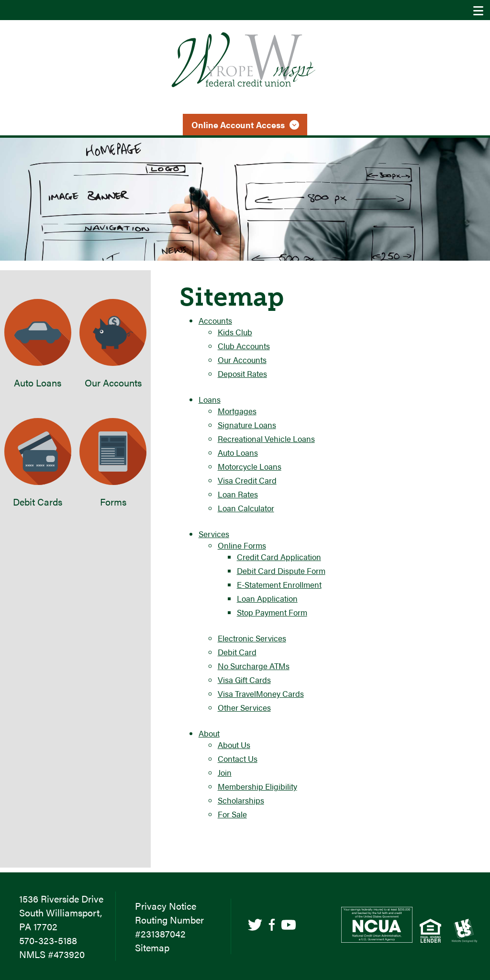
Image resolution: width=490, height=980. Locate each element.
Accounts (215, 320)
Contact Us (238, 759)
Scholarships (241, 800)
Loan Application (267, 598)
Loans (210, 399)
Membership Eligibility (257, 786)
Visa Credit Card (247, 480)
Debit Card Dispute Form (281, 571)
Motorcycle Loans (250, 466)
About (209, 733)
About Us (234, 745)
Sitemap (152, 947)
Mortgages (237, 411)
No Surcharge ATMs (254, 666)
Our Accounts (242, 360)
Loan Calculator (246, 508)
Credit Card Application (279, 557)
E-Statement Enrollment (279, 584)
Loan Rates (238, 494)
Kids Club (235, 332)
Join (225, 772)
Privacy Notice (166, 906)
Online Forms (242, 545)
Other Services (244, 707)
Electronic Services (252, 638)
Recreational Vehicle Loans (266, 439)
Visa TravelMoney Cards (261, 694)
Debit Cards (38, 463)
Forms (113, 463)
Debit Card (237, 652)
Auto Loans (238, 452)
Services (214, 534)
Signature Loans (247, 425)
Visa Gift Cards (244, 680)
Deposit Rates (242, 374)
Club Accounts (244, 346)
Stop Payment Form (272, 612)
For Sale (232, 814)
